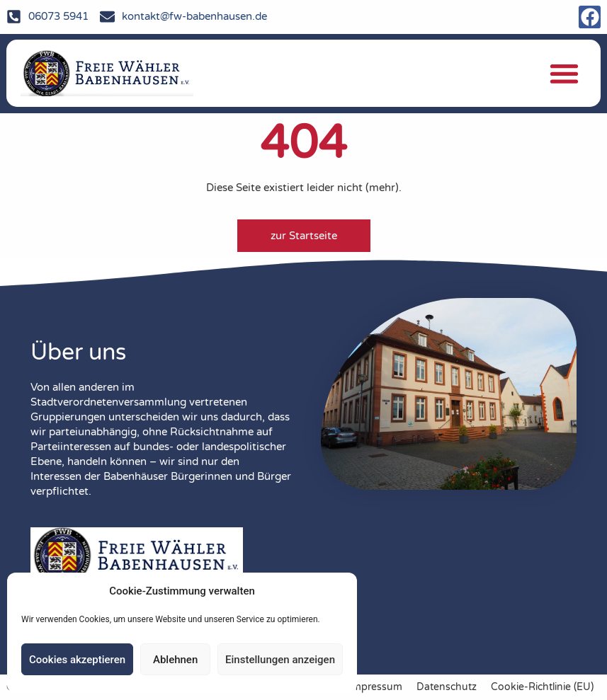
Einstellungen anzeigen (280, 660)
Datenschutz (447, 687)
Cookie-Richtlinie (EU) (542, 687)
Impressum (376, 687)
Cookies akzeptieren (77, 660)
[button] (564, 74)
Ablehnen (175, 660)
